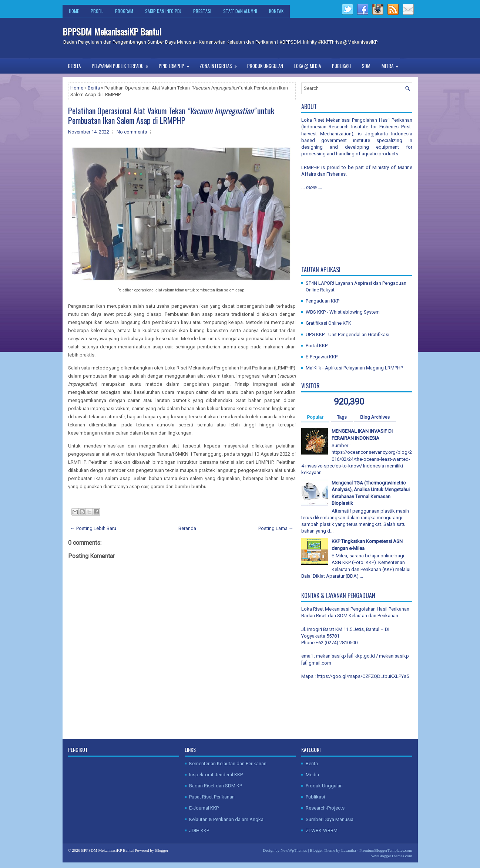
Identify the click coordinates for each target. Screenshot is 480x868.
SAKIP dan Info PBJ (163, 11)
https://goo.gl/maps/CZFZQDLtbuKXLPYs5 (363, 676)
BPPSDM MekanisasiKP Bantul (112, 31)
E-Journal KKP (204, 808)
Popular (315, 417)
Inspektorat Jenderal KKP (216, 775)
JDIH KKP (199, 830)
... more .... (312, 187)
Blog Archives (375, 417)
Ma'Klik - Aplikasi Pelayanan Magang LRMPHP (354, 368)
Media (312, 775)
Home (74, 11)
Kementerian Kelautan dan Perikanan (228, 764)
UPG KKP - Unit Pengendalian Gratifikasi (348, 335)
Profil (97, 11)
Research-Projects (325, 808)
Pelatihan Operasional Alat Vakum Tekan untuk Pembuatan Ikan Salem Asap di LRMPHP (171, 115)
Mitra (392, 64)
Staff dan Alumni (240, 11)
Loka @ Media (308, 66)
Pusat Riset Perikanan (212, 797)
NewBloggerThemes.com (391, 856)
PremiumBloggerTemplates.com (386, 850)
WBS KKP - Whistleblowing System (343, 312)
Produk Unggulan (265, 66)
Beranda (187, 528)
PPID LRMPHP (176, 64)
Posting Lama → (276, 528)
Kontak (276, 11)
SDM (366, 66)
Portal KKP (317, 346)
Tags (342, 417)
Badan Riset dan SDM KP (216, 786)
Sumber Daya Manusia (330, 819)
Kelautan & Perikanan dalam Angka (226, 819)
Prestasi (202, 11)
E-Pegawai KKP (322, 357)
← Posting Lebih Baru (93, 528)
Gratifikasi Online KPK (328, 323)
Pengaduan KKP (323, 301)
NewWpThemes (294, 850)
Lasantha (349, 850)
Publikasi (341, 66)
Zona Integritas (221, 64)
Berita (74, 66)
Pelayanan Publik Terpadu (122, 64)
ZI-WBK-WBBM (322, 830)
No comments (132, 132)
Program (124, 11)
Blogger (162, 850)
